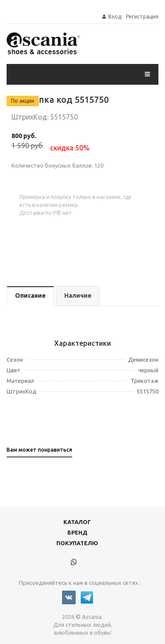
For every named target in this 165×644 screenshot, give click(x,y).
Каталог (77, 522)
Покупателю (77, 543)
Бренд (77, 532)
